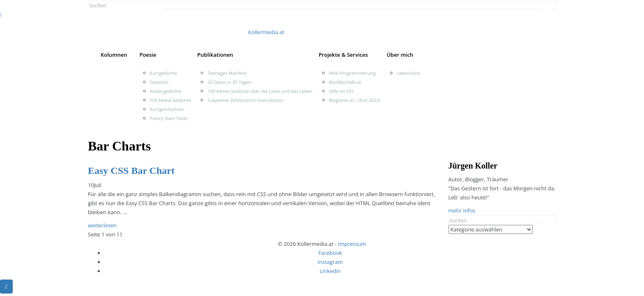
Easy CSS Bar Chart (131, 171)
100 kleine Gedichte (171, 100)
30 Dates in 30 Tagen (229, 82)
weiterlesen (102, 225)
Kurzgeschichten (167, 109)
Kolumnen (114, 55)
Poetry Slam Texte (169, 118)
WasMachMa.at (345, 82)
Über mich (400, 55)
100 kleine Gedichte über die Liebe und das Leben (260, 91)
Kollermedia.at (266, 32)
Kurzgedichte (164, 73)
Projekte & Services (343, 55)
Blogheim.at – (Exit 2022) (355, 100)
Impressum (352, 244)
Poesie (148, 55)
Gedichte (159, 82)
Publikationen (215, 55)
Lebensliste (409, 73)
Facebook (330, 253)
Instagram (330, 262)
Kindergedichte (166, 91)
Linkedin (330, 271)
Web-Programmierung (352, 73)
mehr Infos (462, 210)
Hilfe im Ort (341, 91)
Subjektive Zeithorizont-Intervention (245, 100)
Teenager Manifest (227, 73)
